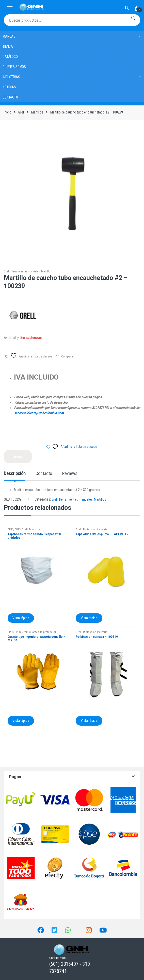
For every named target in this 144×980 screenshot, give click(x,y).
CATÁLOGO (10, 57)
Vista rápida (21, 618)
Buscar (133, 20)
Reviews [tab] (70, 474)
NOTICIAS (9, 87)
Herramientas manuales (25, 271)
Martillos (37, 112)
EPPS (10, 529)
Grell (21, 112)
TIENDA (8, 46)
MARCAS (72, 36)
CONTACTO (10, 97)
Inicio (8, 112)
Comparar (68, 356)
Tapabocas (35, 529)
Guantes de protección (43, 632)
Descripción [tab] (15, 474)
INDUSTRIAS (72, 77)
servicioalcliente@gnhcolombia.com (39, 413)
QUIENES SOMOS (14, 67)
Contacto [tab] (44, 474)
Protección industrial (96, 529)
